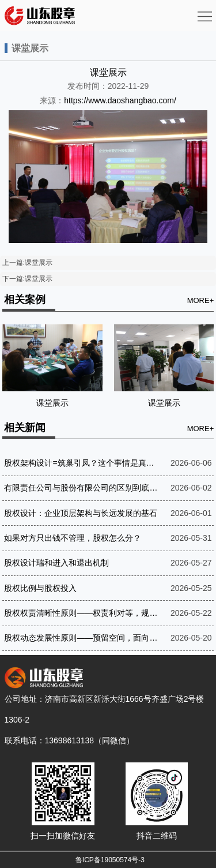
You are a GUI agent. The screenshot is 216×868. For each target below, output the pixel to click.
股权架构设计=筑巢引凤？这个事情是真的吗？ (82, 463)
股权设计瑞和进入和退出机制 (56, 563)
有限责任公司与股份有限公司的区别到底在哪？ (82, 488)
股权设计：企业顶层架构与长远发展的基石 (81, 513)
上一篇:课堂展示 (27, 263)
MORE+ (201, 300)
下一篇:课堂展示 (27, 279)
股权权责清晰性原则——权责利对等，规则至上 (82, 613)
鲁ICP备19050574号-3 (110, 860)
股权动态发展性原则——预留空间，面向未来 (82, 638)
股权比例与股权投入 (40, 588)
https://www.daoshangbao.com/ (120, 100)
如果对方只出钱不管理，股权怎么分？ (73, 538)
